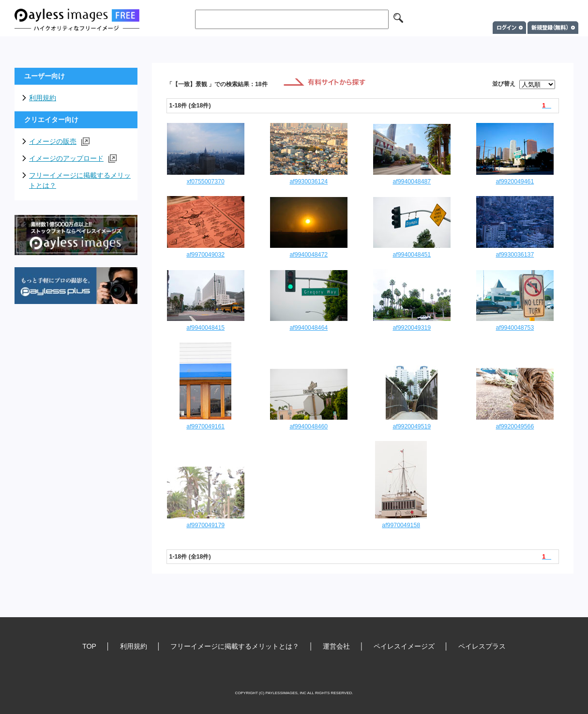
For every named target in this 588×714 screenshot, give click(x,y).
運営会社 (336, 646)
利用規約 (43, 98)
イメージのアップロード (73, 159)
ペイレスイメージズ (404, 646)
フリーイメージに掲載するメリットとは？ (80, 180)
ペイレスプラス (482, 646)
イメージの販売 (59, 142)
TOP (89, 646)
